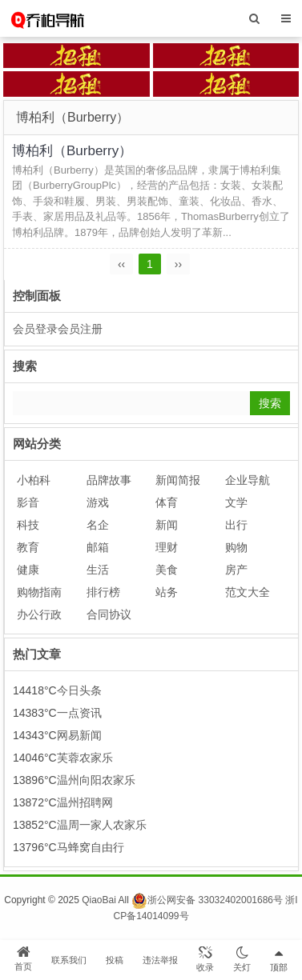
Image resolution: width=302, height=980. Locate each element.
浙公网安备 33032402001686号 (207, 900)
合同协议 (109, 614)
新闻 (167, 525)
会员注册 (80, 329)
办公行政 (39, 614)
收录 (205, 959)
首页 (23, 958)
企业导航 (248, 480)
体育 (167, 502)
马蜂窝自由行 (91, 847)
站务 (167, 592)
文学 (236, 502)
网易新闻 (79, 735)
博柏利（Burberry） (72, 151)
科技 (28, 525)
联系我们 (69, 960)
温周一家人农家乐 (102, 825)
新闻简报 (178, 480)
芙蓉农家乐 (85, 758)
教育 (28, 547)
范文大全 (248, 592)
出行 (236, 525)
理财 (167, 547)
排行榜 (103, 592)
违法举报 (160, 960)
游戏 (98, 502)
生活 (98, 570)
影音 (28, 502)
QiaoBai (99, 900)
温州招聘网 (85, 802)
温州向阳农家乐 (96, 780)
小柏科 (34, 480)
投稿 (115, 960)
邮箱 (98, 547)
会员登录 (35, 329)
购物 (236, 547)
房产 (236, 570)
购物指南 (39, 592)
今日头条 (79, 690)
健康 (28, 570)
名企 (98, 525)
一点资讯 (79, 713)
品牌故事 (109, 480)
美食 (167, 570)
